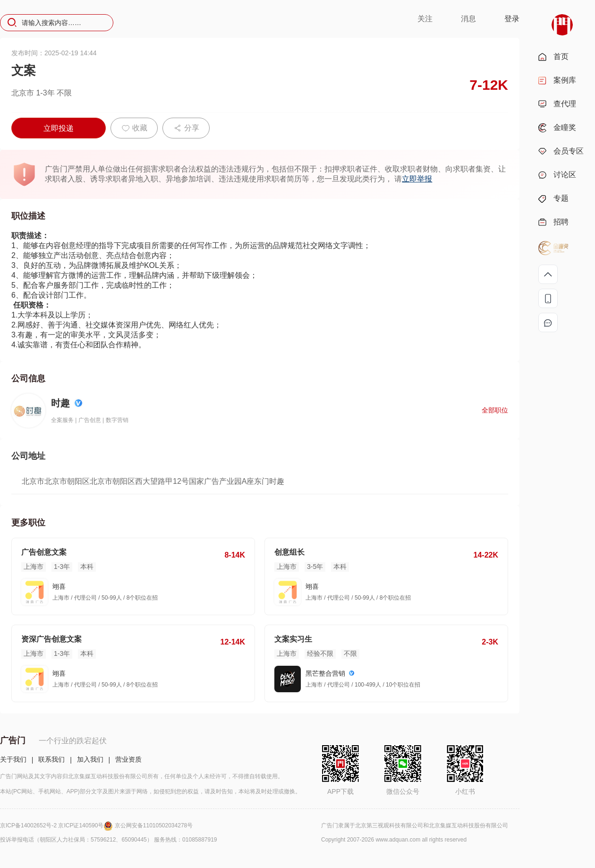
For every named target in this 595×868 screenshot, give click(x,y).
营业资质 (128, 759)
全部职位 (495, 410)
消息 (468, 19)
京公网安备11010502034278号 (154, 825)
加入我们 (90, 759)
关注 (425, 19)
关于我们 (13, 759)
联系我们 (51, 759)
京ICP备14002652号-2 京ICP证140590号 (57, 825)
